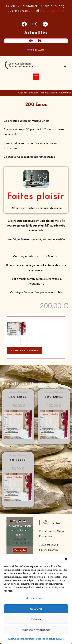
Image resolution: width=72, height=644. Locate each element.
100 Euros (54, 397)
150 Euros (18, 397)
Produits (32, 93)
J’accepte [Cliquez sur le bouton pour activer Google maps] (20, 550)
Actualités (36, 32)
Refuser (36, 619)
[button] (66, 559)
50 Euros (18, 460)
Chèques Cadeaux (49, 93)
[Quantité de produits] (17, 342)
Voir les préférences (36, 630)
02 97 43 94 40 (53, 11)
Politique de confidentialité (20, 639)
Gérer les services (35, 598)
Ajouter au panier (24, 351)
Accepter (36, 609)
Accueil (22, 93)
